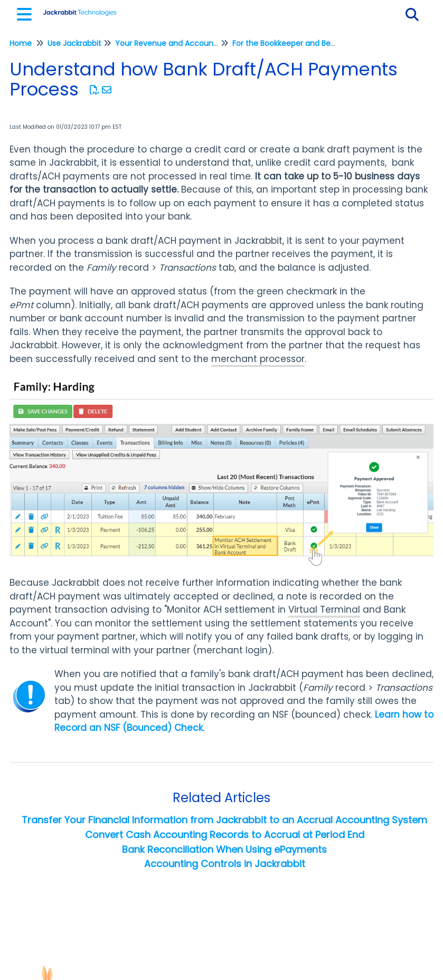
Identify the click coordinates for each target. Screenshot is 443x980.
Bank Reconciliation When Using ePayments (224, 849)
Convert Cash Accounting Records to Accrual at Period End (225, 835)
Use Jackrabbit (74, 43)
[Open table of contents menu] (26, 13)
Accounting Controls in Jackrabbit (225, 864)
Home (21, 43)
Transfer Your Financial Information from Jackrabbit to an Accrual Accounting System (224, 820)
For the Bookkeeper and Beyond (291, 43)
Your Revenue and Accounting (171, 43)
